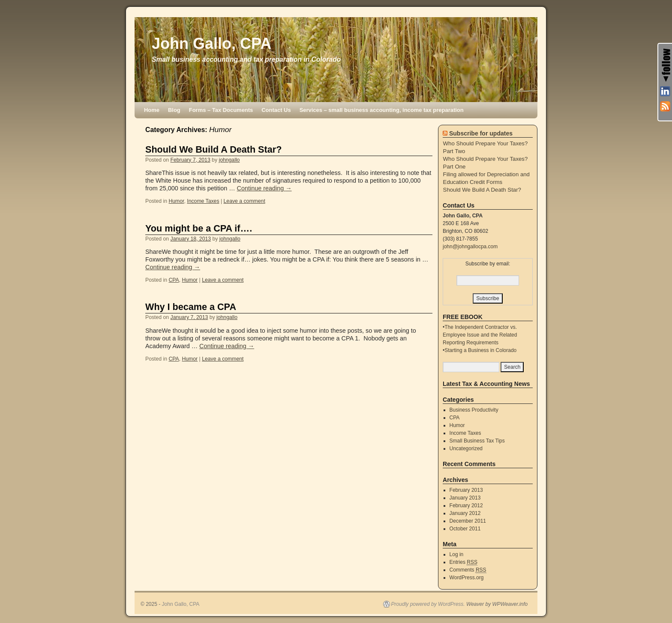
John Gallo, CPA (211, 44)
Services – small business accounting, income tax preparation (382, 110)
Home (152, 110)
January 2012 (465, 513)
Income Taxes (203, 201)
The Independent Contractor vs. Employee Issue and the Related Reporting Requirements (480, 335)
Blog (174, 110)
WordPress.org (467, 578)
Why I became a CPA (191, 307)
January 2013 (465, 498)
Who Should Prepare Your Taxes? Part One (486, 163)
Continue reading (264, 188)
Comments (468, 570)
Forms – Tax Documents (221, 110)
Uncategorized (466, 448)
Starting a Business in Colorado (480, 350)
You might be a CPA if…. (199, 228)
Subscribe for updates (481, 133)
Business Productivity (474, 410)
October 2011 (465, 529)
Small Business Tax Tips (477, 441)
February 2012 (466, 506)
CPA (174, 280)
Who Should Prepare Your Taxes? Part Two (486, 147)
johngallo (229, 160)
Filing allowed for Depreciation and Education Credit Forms (486, 178)
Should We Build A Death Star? (213, 149)
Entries (463, 562)
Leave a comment (244, 201)
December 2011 (468, 521)
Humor (176, 201)
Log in (457, 554)
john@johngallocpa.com (470, 247)
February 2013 (466, 490)
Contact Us (276, 110)
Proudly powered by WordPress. (428, 604)
